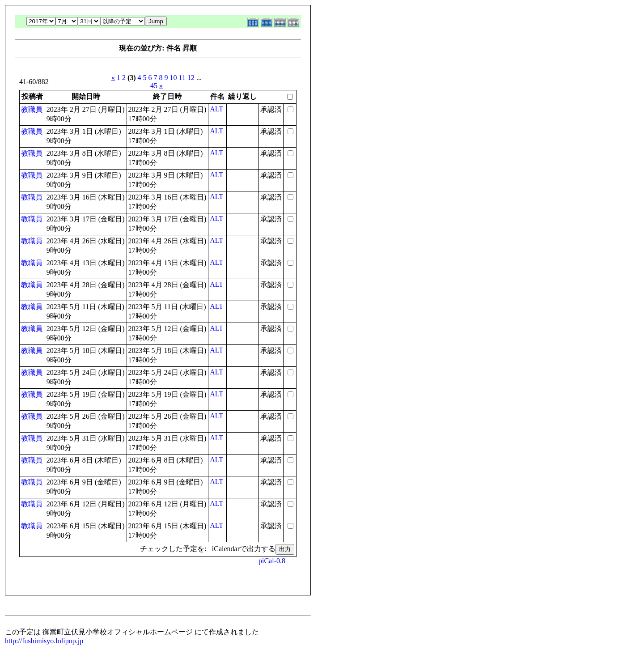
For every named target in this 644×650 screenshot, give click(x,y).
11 (182, 78)
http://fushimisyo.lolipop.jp (44, 641)
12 (191, 78)
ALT (216, 109)
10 (174, 78)
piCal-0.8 (272, 561)
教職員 (32, 109)
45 (154, 86)
